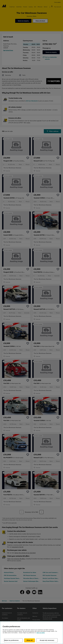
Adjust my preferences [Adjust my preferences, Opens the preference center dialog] (11, 640)
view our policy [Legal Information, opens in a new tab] (41, 633)
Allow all (30, 640)
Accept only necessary (47, 640)
